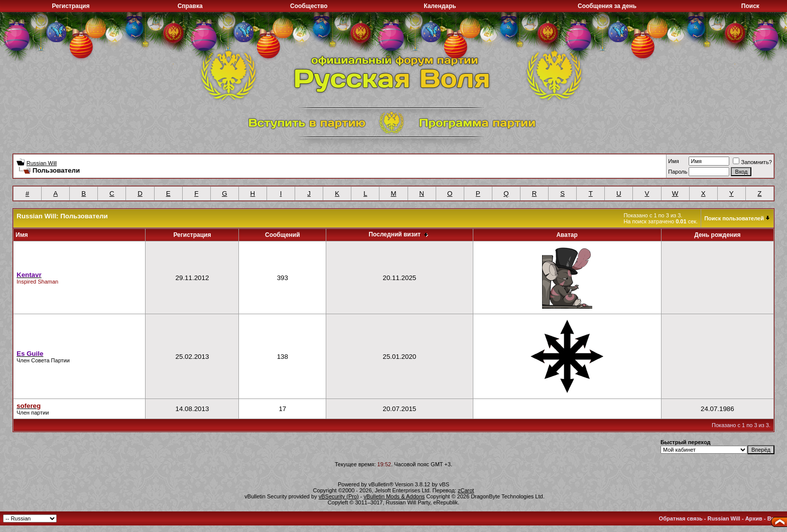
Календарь (440, 6)
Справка (190, 6)
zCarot (466, 490)
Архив (754, 518)
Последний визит (395, 234)
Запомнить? (752, 162)
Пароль (678, 172)
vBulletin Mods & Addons (395, 496)
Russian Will (42, 163)
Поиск (750, 6)
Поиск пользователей (734, 218)
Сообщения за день (607, 6)
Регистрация (71, 6)
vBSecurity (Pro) (339, 496)
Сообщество (309, 6)
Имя (673, 161)
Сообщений (283, 235)
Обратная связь (681, 518)
